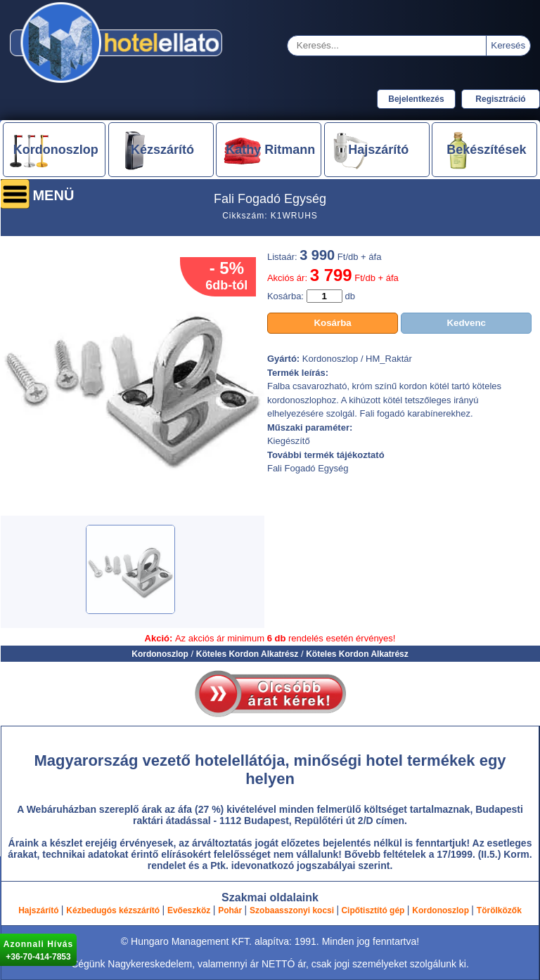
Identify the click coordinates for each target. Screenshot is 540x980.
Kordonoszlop (160, 654)
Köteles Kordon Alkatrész (247, 654)
